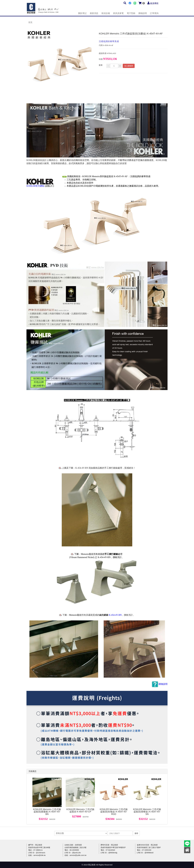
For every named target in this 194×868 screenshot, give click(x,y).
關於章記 (82, 13)
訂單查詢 (154, 13)
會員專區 (154, 3)
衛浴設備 (106, 13)
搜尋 (136, 833)
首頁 (30, 22)
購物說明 (143, 13)
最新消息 (94, 13)
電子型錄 (131, 13)
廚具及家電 (118, 13)
